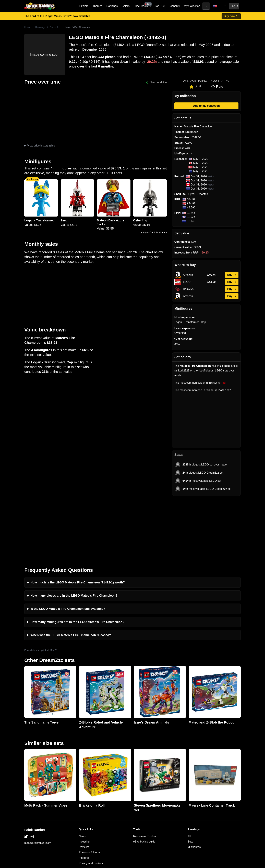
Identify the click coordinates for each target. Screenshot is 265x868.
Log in (234, 6)
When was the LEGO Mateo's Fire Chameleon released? (71, 573)
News (82, 774)
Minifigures (194, 785)
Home (27, 27)
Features (84, 795)
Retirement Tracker (145, 774)
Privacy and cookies (91, 801)
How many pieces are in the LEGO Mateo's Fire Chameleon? (74, 533)
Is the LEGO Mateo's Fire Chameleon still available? (68, 546)
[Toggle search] (206, 6)
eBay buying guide (144, 779)
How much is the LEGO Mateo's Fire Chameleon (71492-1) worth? (78, 520)
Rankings (112, 6)
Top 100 (160, 6)
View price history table (41, 146)
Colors (126, 6)
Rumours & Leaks (89, 790)
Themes (98, 6)
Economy (174, 6)
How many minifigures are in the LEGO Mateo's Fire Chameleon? (77, 559)
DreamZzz (55, 27)
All (189, 774)
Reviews (84, 785)
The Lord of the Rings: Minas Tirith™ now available (57, 16)
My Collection (192, 6)
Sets (190, 779)
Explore (84, 6)
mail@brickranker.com (38, 780)
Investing (84, 779)
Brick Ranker (35, 767)
